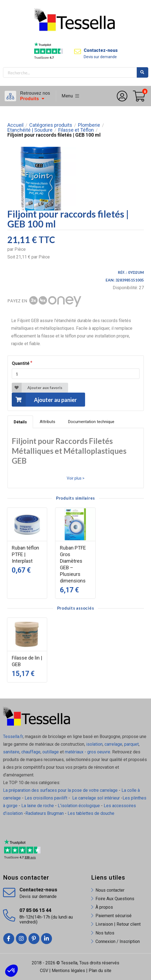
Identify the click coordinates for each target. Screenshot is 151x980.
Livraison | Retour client (118, 924)
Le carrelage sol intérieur (96, 798)
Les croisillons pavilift (46, 798)
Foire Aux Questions (115, 899)
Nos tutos (105, 933)
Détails (20, 422)
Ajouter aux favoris (37, 388)
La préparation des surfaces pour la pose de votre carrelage (60, 790)
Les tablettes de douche (92, 813)
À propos (104, 907)
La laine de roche (38, 806)
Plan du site (100, 971)
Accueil (15, 125)
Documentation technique (91, 422)
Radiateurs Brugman (45, 813)
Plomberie (89, 125)
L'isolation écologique (79, 806)
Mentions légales (68, 971)
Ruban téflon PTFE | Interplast (25, 554)
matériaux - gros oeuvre (88, 752)
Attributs (47, 422)
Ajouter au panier (44, 400)
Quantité (21, 363)
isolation (94, 744)
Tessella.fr (13, 737)
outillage (51, 752)
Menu (70, 96)
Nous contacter (110, 890)
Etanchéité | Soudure (30, 130)
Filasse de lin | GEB (27, 661)
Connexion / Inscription (118, 941)
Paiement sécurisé (114, 916)
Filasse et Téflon (76, 130)
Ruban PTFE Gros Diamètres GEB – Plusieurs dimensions (73, 564)
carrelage (113, 744)
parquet (131, 744)
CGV (44, 971)
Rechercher (143, 72)
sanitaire (11, 752)
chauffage (31, 752)
